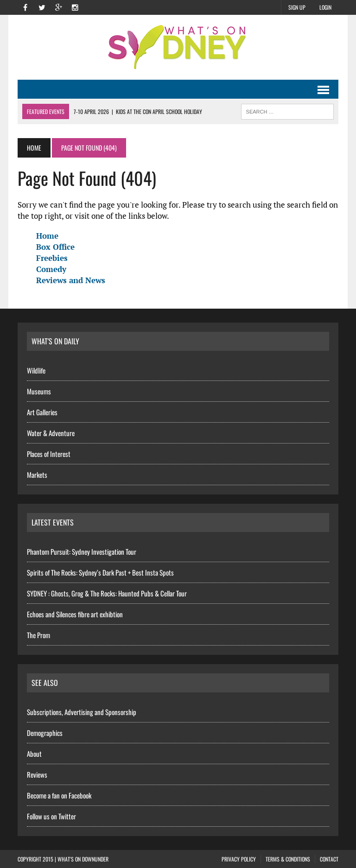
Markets (37, 475)
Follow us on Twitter (51, 816)
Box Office (55, 247)
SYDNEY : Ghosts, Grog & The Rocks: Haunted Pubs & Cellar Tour (107, 593)
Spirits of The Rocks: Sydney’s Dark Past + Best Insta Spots (100, 572)
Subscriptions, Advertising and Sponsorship (82, 712)
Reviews (37, 774)
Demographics (45, 733)
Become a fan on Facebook (59, 795)
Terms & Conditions (288, 859)
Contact (329, 859)
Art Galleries (42, 412)
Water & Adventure (51, 433)
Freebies (52, 258)
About (34, 754)
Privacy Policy (239, 859)
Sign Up (297, 7)
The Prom (38, 635)
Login (325, 7)
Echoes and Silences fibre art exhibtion (75, 614)
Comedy (51, 269)
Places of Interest (49, 454)
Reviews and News (71, 280)
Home (47, 236)
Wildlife (36, 370)
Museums (39, 391)
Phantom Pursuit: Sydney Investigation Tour (82, 551)
